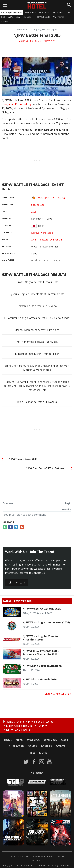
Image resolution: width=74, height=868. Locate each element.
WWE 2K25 (50, 740)
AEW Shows (44, 13)
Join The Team (16, 582)
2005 (34, 212)
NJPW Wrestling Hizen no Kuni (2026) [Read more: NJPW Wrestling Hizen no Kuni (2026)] (46, 622)
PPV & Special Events (12, 13)
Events (60, 746)
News (20, 740)
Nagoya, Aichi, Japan (42, 233)
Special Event (38, 205)
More (43, 753)
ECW (18, 17)
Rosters (46, 746)
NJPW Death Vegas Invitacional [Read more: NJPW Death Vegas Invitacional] (43, 666)
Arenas (5, 22)
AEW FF (65, 740)
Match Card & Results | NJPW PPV (37, 41)
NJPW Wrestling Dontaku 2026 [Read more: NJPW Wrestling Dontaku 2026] (42, 609)
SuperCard (16, 746)
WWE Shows (30, 13)
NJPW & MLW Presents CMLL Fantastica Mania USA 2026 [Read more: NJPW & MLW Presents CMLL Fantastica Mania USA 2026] (41, 653)
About (12, 857)
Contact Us (24, 857)
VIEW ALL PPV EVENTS (58, 694)
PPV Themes (58, 17)
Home (8, 740)
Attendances (29, 17)
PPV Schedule (44, 17)
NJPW (68, 13)
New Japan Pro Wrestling (16, 104)
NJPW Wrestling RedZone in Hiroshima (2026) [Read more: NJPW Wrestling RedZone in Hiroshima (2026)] (40, 638)
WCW (11, 17)
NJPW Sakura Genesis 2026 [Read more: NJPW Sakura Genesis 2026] (40, 679)
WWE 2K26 (34, 740)
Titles (31, 753)
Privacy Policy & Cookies (43, 857)
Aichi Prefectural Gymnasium (47, 240)
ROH (3, 17)
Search (61, 857)
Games (32, 746)
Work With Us (37, 860)
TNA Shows (57, 13)
